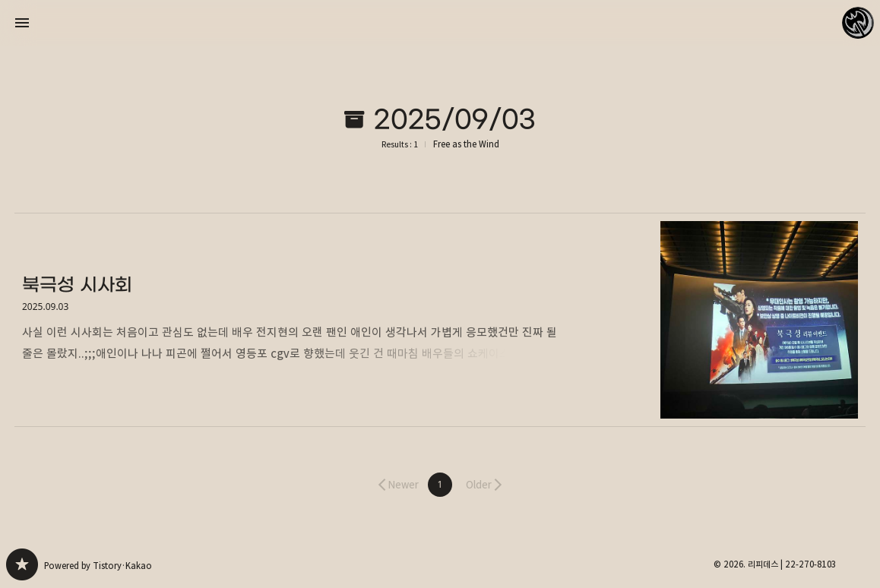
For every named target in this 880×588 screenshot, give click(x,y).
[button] (440, 485)
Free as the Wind (466, 144)
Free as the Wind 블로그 (22, 564)
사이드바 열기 (22, 23)
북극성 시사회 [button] (440, 320)
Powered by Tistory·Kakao (98, 566)
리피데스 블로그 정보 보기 (858, 23)
